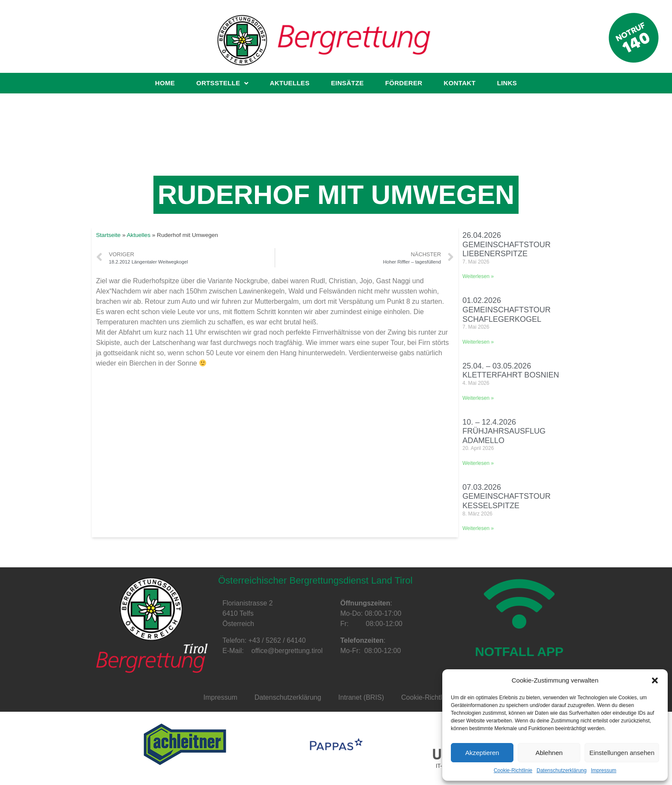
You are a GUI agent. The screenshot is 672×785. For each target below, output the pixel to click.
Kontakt (459, 83)
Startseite (108, 235)
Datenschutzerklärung (562, 770)
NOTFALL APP (519, 652)
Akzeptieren (482, 753)
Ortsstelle (222, 83)
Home (165, 83)
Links (507, 83)
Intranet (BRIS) (361, 697)
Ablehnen (549, 753)
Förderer (404, 83)
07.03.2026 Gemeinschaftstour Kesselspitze (507, 496)
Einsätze (347, 83)
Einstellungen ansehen (622, 753)
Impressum (604, 770)
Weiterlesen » (478, 276)
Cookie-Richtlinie (513, 770)
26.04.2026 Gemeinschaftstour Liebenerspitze (507, 244)
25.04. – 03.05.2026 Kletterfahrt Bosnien (511, 371)
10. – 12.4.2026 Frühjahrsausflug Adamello (504, 431)
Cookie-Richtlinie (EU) (435, 697)
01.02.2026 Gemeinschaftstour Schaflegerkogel (507, 310)
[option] (185, 744)
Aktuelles (290, 83)
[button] (655, 680)
